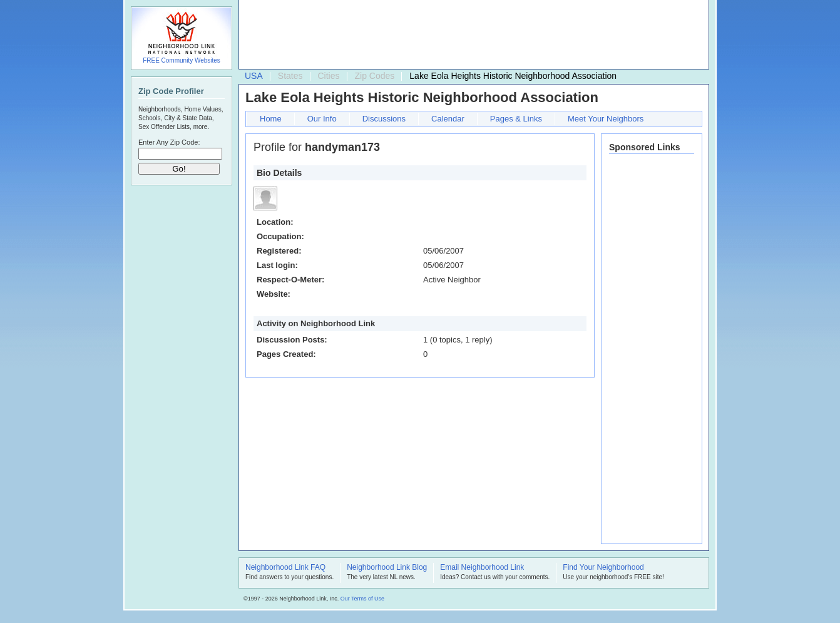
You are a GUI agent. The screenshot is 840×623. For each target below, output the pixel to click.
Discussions (384, 119)
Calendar (448, 119)
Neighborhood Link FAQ (285, 568)
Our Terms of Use (362, 599)
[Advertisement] (471, 35)
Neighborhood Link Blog (387, 568)
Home (271, 119)
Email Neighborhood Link (482, 568)
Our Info (322, 119)
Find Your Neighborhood (603, 568)
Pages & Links (516, 119)
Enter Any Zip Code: (169, 142)
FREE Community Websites (182, 60)
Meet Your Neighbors (606, 119)
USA (254, 76)
